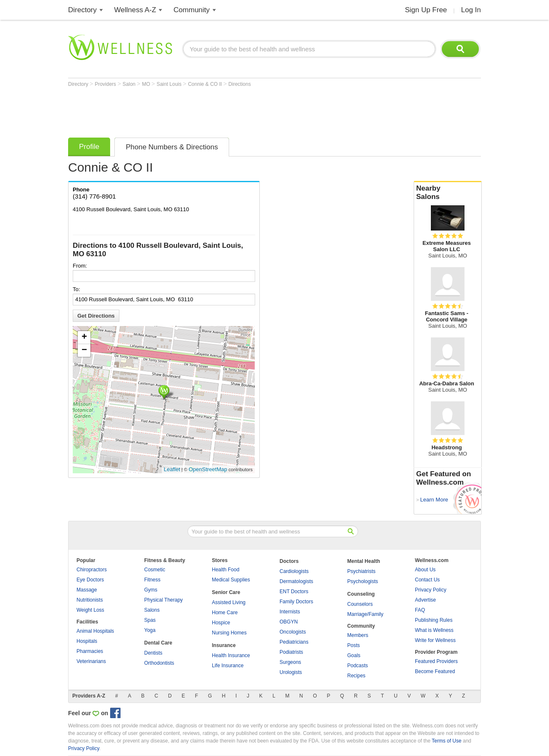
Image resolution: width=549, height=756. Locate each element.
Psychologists (363, 581)
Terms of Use (447, 741)
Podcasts (358, 666)
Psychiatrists (361, 571)
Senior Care (226, 592)
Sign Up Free (426, 10)
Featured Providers (436, 661)
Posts (354, 645)
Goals (354, 655)
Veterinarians (91, 661)
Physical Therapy (164, 600)
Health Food (226, 570)
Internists (290, 612)
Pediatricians (294, 642)
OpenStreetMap (208, 469)
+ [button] (84, 337)
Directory (82, 10)
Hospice (221, 623)
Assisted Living (229, 602)
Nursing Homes (229, 633)
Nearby (448, 193)
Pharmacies (90, 651)
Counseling (361, 594)
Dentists (153, 653)
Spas (150, 620)
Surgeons (290, 662)
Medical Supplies (231, 580)
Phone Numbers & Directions (172, 147)
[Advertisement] (221, 110)
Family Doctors (296, 602)
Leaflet (172, 469)
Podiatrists (291, 652)
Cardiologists (294, 571)
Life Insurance (228, 666)
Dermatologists (296, 581)
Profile (89, 147)
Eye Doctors (90, 580)
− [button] (84, 350)
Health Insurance (231, 655)
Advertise (425, 600)
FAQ (420, 610)
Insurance (224, 645)
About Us (425, 570)
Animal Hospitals (95, 631)
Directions (239, 84)
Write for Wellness (435, 640)
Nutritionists (90, 600)
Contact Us (427, 580)
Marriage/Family (365, 614)
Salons (152, 610)
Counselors (360, 604)
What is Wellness (434, 630)
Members (358, 635)
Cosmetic (155, 570)
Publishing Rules (434, 620)
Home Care (225, 613)
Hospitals (87, 641)
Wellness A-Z (135, 10)
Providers (106, 84)
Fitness (152, 580)
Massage (87, 590)
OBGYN (289, 622)
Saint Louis (170, 84)
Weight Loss (90, 610)
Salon (130, 84)
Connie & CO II (206, 84)
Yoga (150, 630)
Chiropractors (92, 570)
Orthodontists (159, 663)
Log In (471, 10)
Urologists (291, 672)
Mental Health (364, 561)
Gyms (151, 590)
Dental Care (158, 643)
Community (192, 10)
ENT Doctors (294, 592)
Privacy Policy (431, 590)
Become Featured (435, 671)
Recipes (356, 676)
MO (147, 84)
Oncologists (293, 632)
